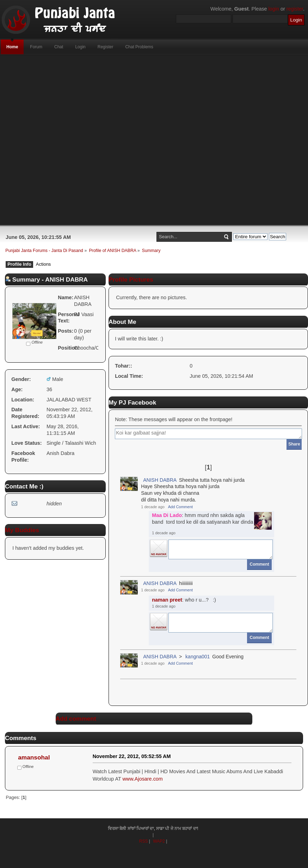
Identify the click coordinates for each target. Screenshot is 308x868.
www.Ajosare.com (142, 779)
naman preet (167, 600)
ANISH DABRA (160, 480)
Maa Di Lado (167, 515)
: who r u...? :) (184, 600)
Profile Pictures (131, 279)
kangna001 (198, 657)
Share (294, 444)
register (295, 9)
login (274, 9)
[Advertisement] (107, 140)
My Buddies (22, 530)
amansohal (34, 757)
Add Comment (180, 507)
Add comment (76, 719)
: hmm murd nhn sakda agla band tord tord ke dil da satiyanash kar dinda (202, 519)
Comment (260, 564)
